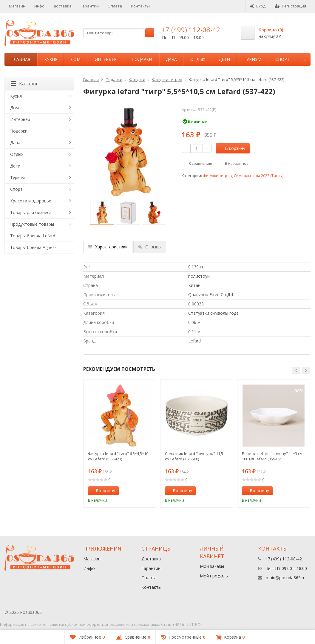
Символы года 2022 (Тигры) (259, 176)
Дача (171, 59)
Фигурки (137, 79)
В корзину (232, 148)
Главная (21, 59)
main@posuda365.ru (286, 578)
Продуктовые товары (32, 224)
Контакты (140, 6)
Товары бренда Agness (33, 247)
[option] (102, 213)
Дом (75, 59)
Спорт (282, 59)
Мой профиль (214, 576)
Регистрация (290, 6)
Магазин (17, 6)
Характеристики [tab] (108, 247)
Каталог (24, 84)
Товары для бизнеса (31, 212)
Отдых (198, 59)
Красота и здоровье (31, 201)
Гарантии (90, 6)
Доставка (62, 6)
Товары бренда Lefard (33, 236)
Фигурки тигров (167, 79)
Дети (224, 59)
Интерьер (106, 59)
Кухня (51, 59)
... (304, 59)
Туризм (253, 59)
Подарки (142, 59)
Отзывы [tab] (150, 247)
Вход (258, 6)
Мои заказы (212, 566)
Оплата (115, 6)
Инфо (39, 6)
